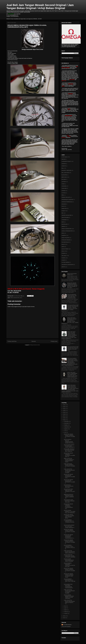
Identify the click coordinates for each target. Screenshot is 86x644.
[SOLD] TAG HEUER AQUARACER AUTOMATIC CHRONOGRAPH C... (69, 536)
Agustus (66, 429)
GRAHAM (64, 204)
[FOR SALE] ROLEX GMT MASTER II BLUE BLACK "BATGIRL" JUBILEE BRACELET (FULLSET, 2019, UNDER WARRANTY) (70, 308)
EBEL (63, 195)
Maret (66, 610)
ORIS (63, 233)
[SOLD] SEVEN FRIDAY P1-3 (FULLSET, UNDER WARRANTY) (69, 446)
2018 (64, 414)
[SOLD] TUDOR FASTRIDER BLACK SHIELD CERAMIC (69, 560)
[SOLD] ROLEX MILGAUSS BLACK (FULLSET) (69, 486)
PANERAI (64, 235)
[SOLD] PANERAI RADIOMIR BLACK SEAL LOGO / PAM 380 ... (70, 581)
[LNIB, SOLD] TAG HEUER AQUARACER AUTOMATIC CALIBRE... (69, 471)
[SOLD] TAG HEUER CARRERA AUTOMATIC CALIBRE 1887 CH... (69, 455)
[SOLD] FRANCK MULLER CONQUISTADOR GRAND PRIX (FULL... (69, 441)
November (67, 423)
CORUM (63, 191)
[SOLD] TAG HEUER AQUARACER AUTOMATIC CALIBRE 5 (69, 481)
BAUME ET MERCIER (66, 170)
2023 (64, 405)
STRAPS (64, 253)
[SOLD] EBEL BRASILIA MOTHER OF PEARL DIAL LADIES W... (69, 450)
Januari (66, 614)
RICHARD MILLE (65, 242)
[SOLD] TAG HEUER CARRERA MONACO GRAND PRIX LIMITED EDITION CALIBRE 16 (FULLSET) (72, 285)
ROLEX (63, 244)
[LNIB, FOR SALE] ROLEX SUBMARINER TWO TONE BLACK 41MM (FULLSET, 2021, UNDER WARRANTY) (72, 375)
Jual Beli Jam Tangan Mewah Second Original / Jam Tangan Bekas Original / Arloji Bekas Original (40, 7)
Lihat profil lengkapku (66, 626)
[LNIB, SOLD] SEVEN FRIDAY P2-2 (72, 274)
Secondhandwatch (67, 625)
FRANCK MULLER (66, 197)
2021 (64, 409)
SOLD (21, 298)
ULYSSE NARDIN (65, 262)
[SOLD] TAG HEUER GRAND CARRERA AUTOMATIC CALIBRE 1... (69, 531)
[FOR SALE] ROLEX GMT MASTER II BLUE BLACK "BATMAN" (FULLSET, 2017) (73, 349)
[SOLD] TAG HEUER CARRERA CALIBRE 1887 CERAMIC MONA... (69, 516)
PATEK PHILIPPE (65, 238)
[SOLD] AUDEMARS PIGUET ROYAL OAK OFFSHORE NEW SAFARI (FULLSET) (72, 296)
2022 (64, 407)
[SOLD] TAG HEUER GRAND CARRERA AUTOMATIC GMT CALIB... (69, 575)
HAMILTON (64, 209)
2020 (64, 410)
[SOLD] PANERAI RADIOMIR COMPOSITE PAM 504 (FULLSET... (69, 565)
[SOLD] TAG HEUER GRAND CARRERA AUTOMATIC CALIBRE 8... (69, 436)
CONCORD (64, 188)
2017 (64, 416)
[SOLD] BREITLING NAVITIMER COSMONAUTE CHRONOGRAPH (68, 586)
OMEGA (63, 226)
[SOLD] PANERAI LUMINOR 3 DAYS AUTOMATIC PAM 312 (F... (69, 547)
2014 (64, 616)
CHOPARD (64, 186)
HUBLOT (64, 211)
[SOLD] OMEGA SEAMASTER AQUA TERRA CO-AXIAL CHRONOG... (69, 597)
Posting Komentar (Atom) (35, 345)
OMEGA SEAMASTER (15, 298)
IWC (63, 213)
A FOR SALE (64, 157)
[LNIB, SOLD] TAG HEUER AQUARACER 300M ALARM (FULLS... (70, 552)
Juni (65, 433)
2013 (64, 618)
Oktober (66, 425)
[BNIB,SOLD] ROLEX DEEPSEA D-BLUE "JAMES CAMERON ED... (69, 496)
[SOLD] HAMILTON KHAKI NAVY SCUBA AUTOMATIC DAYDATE (70, 556)
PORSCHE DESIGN (66, 240)
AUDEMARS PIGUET (66, 161)
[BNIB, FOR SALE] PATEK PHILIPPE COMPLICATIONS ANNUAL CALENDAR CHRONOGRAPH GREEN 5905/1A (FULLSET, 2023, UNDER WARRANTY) (69, 335)
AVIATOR (64, 164)
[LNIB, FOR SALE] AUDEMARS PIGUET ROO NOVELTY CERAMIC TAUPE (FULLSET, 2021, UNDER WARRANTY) (70, 321)
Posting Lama (54, 341)
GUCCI (63, 206)
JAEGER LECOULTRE (67, 215)
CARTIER (64, 182)
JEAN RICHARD (65, 217)
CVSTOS (64, 193)
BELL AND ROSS (65, 173)
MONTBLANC (65, 224)
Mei (65, 606)
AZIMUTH (64, 166)
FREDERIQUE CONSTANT (68, 200)
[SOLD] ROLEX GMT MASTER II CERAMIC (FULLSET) (69, 501)
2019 (64, 412)
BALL (63, 168)
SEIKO (63, 247)
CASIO (63, 184)
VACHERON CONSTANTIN (68, 265)
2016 (64, 418)
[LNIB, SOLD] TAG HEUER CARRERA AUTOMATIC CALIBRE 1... (69, 465)
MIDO (63, 222)
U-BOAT (63, 260)
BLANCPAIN (64, 175)
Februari (66, 612)
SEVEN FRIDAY (65, 249)
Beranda (34, 341)
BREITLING (64, 177)
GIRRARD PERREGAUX (67, 202)
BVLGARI (64, 179)
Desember (67, 421)
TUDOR (63, 258)
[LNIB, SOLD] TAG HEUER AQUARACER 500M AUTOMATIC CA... (69, 602)
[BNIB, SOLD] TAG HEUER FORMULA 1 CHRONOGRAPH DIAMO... (69, 460)
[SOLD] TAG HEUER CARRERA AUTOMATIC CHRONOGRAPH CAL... (68, 506)
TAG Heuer (64, 256)
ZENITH (63, 267)
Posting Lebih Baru (12, 341)
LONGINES (64, 220)
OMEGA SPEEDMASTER (67, 231)
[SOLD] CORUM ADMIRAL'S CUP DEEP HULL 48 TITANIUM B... (70, 512)
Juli (65, 431)
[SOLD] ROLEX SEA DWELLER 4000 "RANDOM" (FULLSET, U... (69, 491)
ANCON (63, 159)
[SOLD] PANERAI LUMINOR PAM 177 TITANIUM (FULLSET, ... (69, 522)
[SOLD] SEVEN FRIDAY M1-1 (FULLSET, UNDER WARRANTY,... (70, 526)
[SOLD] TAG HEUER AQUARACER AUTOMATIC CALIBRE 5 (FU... (69, 476)
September (67, 427)
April (65, 608)
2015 (64, 420)
